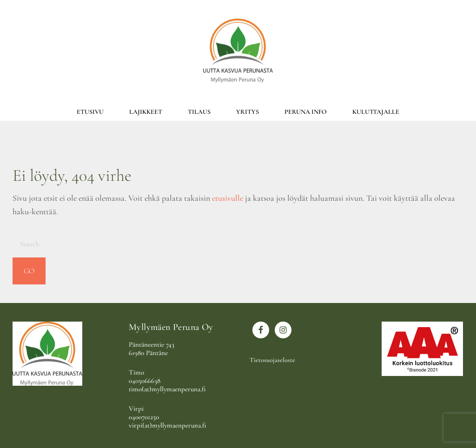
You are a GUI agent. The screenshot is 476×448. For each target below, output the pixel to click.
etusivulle (228, 198)
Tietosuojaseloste (272, 360)
